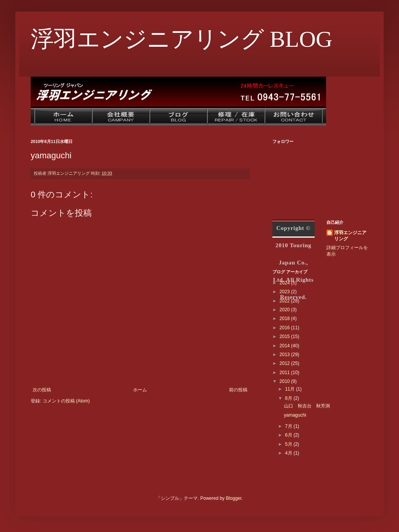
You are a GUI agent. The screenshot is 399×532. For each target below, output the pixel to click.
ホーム (140, 390)
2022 (285, 301)
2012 (285, 363)
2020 (285, 310)
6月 (289, 435)
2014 (285, 346)
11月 (291, 389)
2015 (285, 337)
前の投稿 (238, 390)
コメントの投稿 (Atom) (66, 401)
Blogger (234, 498)
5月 (289, 444)
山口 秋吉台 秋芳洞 (307, 406)
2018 (285, 319)
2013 (285, 355)
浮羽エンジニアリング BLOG (181, 39)
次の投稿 (42, 390)
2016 (285, 328)
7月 (289, 426)
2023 (285, 292)
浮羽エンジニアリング (350, 236)
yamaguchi (295, 415)
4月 (289, 453)
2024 (285, 283)
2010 (285, 381)
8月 (289, 398)
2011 (285, 373)
